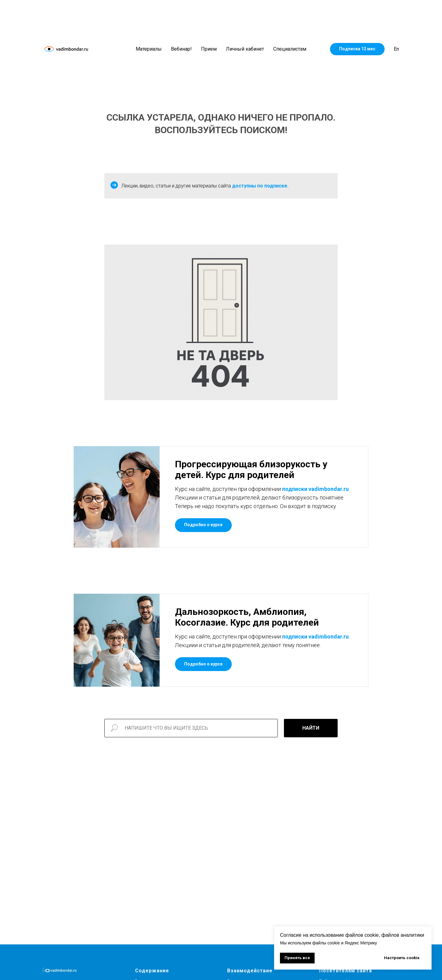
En (396, 49)
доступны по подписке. (260, 186)
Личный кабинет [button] (245, 49)
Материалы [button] (149, 49)
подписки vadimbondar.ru (315, 489)
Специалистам (290, 49)
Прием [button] (209, 49)
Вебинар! (181, 49)
